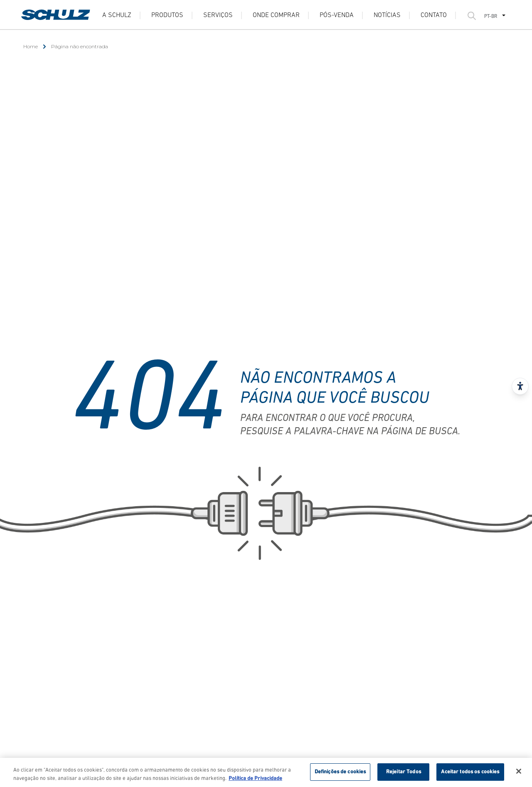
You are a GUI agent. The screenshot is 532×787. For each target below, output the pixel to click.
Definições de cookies (340, 775)
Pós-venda (337, 15)
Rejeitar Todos (404, 775)
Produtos (167, 15)
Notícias (387, 15)
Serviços (218, 15)
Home (31, 46)
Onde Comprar (276, 15)
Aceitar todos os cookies (470, 775)
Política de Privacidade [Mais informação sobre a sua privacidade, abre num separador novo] (255, 781)
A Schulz (117, 15)
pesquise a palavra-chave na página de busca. (350, 432)
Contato (434, 15)
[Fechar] (519, 774)
